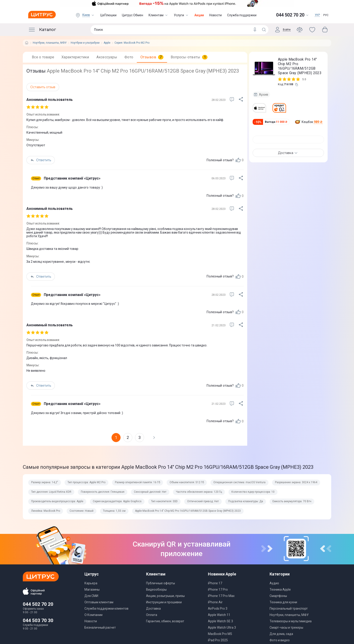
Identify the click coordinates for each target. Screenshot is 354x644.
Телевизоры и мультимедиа (291, 621)
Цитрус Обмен (133, 15)
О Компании (93, 615)
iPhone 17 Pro (218, 590)
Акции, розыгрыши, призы (165, 596)
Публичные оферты (161, 583)
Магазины (92, 590)
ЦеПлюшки (108, 15)
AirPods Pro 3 (218, 608)
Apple (107, 43)
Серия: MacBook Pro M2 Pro (132, 43)
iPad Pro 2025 (218, 640)
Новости (215, 15)
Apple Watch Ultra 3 (222, 627)
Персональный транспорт (289, 608)
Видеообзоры (156, 590)
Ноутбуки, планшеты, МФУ (50, 43)
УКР (317, 15)
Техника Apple (280, 590)
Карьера (91, 583)
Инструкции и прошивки (164, 602)
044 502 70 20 (38, 604)
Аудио (274, 583)
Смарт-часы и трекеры (286, 627)
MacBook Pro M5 (220, 634)
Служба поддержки (242, 15)
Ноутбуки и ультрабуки (85, 43)
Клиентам (158, 15)
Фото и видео (280, 640)
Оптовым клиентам (99, 602)
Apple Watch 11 (219, 615)
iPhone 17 (215, 583)
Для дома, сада (281, 634)
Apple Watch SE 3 (220, 621)
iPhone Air (215, 602)
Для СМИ (91, 596)
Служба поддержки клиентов (106, 608)
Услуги (181, 15)
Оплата (152, 615)
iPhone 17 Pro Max (221, 596)
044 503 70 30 (38, 620)
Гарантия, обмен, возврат (165, 621)
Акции (199, 15)
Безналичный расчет (100, 627)
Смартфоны (278, 596)
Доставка (153, 608)
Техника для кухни (283, 602)
